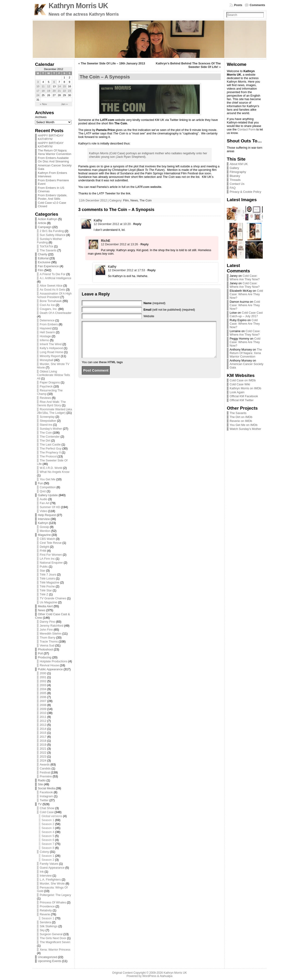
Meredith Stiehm (51, 634)
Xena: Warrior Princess (55, 950)
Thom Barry (48, 638)
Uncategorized (48, 957)
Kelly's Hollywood (51, 348)
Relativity (46, 910)
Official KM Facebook (244, 396)
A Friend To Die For (53, 274)
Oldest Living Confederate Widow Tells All (53, 375)
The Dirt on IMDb (241, 417)
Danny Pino (47, 622)
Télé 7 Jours (48, 574)
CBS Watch (47, 539)
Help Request (47, 515)
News (42, 610)
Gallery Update (48, 495)
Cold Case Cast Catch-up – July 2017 (246, 314)
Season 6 (48, 840)
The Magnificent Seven (55, 942)
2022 (43, 753)
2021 (43, 749)
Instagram (46, 796)
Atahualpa (166, 976)
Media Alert (45, 606)
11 (43, 86)
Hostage (45, 336)
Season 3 (48, 828)
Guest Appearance (52, 868)
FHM (43, 551)
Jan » (64, 104)
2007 (43, 701)
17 (38, 91)
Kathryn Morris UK (78, 6)
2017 (43, 737)
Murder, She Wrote (52, 883)
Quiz (43, 491)
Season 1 (48, 820)
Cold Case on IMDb (243, 380)
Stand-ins (46, 425)
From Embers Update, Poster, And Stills (53, 197)
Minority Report (50, 356)
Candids (45, 768)
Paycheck (46, 386)
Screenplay (47, 417)
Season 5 (48, 836)
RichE (106, 241)
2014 (43, 729)
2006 (43, 697)
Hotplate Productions (54, 661)
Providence (47, 906)
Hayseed (46, 328)
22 (64, 91)
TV (40, 804)
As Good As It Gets (52, 290)
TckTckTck (46, 246)
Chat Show (47, 808)
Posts (238, 5)
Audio (44, 499)
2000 (43, 673)
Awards (45, 764)
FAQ (233, 188)
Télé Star (46, 590)
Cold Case (47, 812)
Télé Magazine (50, 582)
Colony (44, 852)
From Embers (49, 324)
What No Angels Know (55, 472)
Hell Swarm (47, 332)
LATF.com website (148, 187)
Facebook (46, 792)
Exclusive (44, 262)
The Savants (48, 250)
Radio (42, 780)
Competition (48, 487)
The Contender (50, 437)
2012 (43, 721)
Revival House (49, 665)
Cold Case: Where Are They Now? (245, 277)
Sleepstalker (48, 421)
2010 (43, 713)
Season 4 (48, 832)
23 (69, 91)
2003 (43, 685)
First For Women (51, 555)
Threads (235, 180)
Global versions (52, 816)
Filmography (238, 172)
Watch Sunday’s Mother (245, 429)
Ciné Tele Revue (51, 543)
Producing (45, 657)
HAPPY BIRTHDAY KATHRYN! (51, 137)
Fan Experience (48, 266)
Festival (45, 772)
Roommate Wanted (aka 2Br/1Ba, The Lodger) (54, 411)
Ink (42, 872)
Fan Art (44, 503)
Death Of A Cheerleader (56, 313)
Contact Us (237, 184)
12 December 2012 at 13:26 (119, 244)
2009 (43, 709)
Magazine (44, 535)
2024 (43, 760)
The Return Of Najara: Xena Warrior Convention (55, 152)
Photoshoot (45, 649)
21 (59, 91)
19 (49, 91)
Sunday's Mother (51, 429)
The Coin (46, 433)
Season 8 (48, 848)
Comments (257, 5)
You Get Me (48, 479)
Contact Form (247, 129)
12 (49, 86)
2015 (43, 733)
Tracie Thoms (49, 641)
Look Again (237, 392)
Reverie (45, 914)
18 (43, 91)
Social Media (46, 788)
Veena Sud (47, 645)
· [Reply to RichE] (144, 244)
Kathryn (43, 523)
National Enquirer (51, 563)
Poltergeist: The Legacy (55, 895)
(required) (154, 303)
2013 (43, 725)
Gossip (44, 527)
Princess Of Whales (53, 902)
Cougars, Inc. (49, 309)
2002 (43, 681)
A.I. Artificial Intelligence (55, 278)
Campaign (45, 227)
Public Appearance (50, 669)
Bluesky (235, 176)
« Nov (43, 104)
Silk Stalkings (49, 926)
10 (38, 86)
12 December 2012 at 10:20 (112, 224)
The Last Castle (50, 444)
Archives (41, 117)
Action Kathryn (48, 219)
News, (135, 200)
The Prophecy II (50, 452)
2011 (43, 717)
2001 (43, 677)
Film (41, 270)
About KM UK (239, 164)
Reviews (45, 398)
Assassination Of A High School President (54, 295)
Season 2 (48, 824)
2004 (43, 689)
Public (44, 567)
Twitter (44, 800)
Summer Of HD (50, 507)
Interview (44, 519)
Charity (43, 254)
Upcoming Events (50, 961)
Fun (40, 483)
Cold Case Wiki (240, 384)
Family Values (49, 864)
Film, (127, 200)
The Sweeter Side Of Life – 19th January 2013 (113, 63)
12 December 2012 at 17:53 (126, 270)
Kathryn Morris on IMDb (245, 388)
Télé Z (44, 594)
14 (59, 86)
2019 (43, 745)
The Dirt (45, 441)
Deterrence (47, 320)
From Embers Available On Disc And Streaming (53, 160)
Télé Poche (47, 586)
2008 (43, 705)
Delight (44, 547)
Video (44, 511)
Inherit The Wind (51, 344)
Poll (40, 653)
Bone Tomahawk (51, 301)
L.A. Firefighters (50, 880)
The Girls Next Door (53, 938)
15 (64, 86)
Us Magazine (48, 602)
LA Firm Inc (47, 559)
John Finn (46, 630)
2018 (43, 741)
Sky (42, 930)
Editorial (43, 258)
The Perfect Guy (51, 448)
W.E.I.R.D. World (51, 468)
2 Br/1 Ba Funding (52, 231)
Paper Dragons (50, 382)
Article (42, 223)
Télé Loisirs (47, 578)
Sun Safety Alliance (53, 235)
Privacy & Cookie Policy (245, 192)
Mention (45, 531)
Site (40, 784)
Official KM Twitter (242, 400)
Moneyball (46, 360)
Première (46, 776)
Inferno (44, 340)
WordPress (149, 976)
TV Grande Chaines (53, 598)
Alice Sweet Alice (51, 286)
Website (149, 316)
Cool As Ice (47, 305)
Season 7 (48, 844)
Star (42, 571)
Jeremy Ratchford (52, 626)
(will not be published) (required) (169, 310)
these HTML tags (111, 369)
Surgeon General (51, 934)
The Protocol (48, 456)
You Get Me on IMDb (244, 425)
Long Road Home (51, 352)
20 (54, 91)
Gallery (234, 168)
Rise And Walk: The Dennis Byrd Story (51, 404)
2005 (43, 693)
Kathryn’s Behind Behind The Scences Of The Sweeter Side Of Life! (188, 65)
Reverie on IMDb (241, 421)
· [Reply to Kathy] (136, 224)
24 (38, 95)
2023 (43, 757)
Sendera (45, 922)
